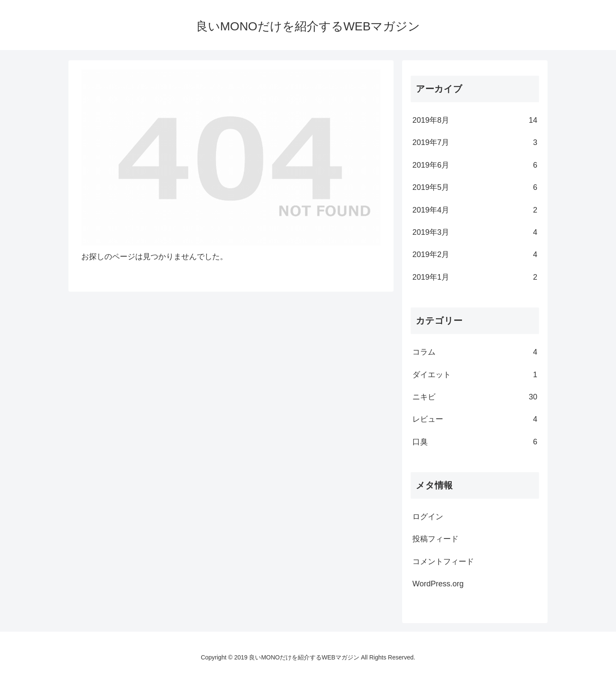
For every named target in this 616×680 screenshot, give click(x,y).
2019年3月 (475, 232)
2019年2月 (475, 254)
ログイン (428, 517)
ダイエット (475, 375)
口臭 (475, 442)
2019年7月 (475, 142)
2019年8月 (475, 120)
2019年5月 (475, 187)
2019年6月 (475, 165)
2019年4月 (475, 210)
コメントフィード (443, 562)
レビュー (475, 419)
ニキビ (475, 397)
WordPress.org (438, 584)
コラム (475, 352)
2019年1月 (475, 277)
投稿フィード (435, 539)
